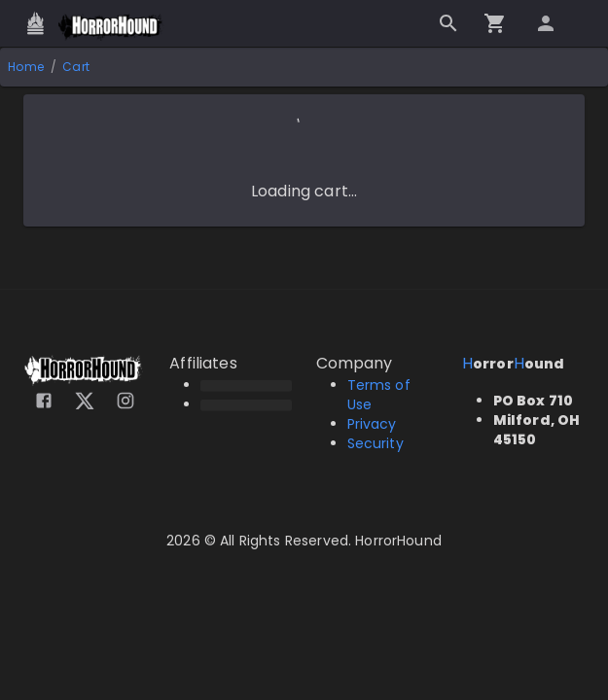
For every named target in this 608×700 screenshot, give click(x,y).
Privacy (372, 424)
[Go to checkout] (495, 23)
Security (376, 443)
